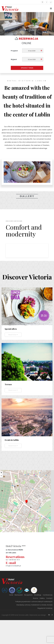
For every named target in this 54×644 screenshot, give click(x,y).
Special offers (11, 329)
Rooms (36, 598)
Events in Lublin (12, 440)
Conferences (48, 595)
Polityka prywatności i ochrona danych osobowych (34, 602)
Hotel (11, 595)
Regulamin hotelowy (45, 608)
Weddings (38, 595)
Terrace (8, 384)
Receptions (28, 595)
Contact (49, 598)
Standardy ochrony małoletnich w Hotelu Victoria (34, 605)
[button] (26, 502)
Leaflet (46, 531)
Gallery (27, 196)
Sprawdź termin (27, 68)
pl (51, 2)
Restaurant (19, 595)
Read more (13, 335)
